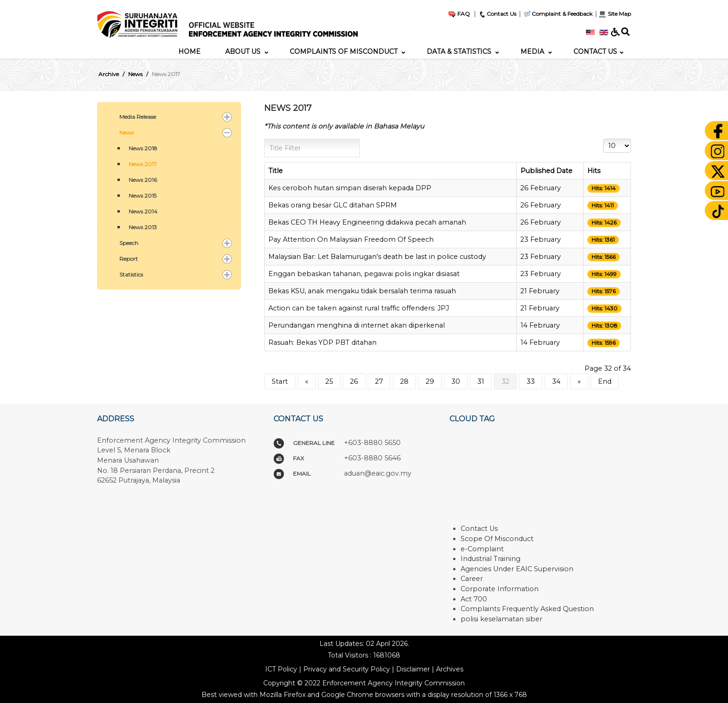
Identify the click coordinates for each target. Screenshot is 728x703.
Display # (603, 139)
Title (276, 171)
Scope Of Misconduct (497, 539)
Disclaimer (413, 669)
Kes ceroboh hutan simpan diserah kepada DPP (350, 188)
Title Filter (264, 139)
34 (556, 381)
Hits (594, 171)
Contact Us (497, 14)
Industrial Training (491, 559)
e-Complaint (482, 549)
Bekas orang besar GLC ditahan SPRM (333, 205)
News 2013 (143, 227)
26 (354, 381)
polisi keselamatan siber (501, 619)
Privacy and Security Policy (347, 669)
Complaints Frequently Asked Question (527, 609)
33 (531, 381)
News (127, 132)
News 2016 (143, 180)
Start (280, 381)
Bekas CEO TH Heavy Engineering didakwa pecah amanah (367, 222)
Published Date (546, 171)
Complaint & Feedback (562, 14)
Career (472, 579)
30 (456, 381)
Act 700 (474, 599)
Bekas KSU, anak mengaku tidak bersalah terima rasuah (362, 291)
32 (505, 381)
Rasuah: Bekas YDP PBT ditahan (322, 342)
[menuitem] (189, 52)
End (605, 381)
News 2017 (143, 164)
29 (430, 381)
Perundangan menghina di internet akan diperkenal (357, 325)
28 (404, 381)
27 (379, 381)
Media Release (138, 117)
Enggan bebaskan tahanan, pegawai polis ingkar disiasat (364, 274)
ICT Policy (281, 669)
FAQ (459, 14)
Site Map (614, 14)
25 (329, 381)
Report (129, 259)
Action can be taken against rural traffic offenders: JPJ (359, 308)
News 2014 (143, 211)
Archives (450, 669)
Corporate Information (500, 589)
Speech (129, 243)
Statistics (131, 274)
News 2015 (143, 196)
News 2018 (143, 148)
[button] (227, 117)
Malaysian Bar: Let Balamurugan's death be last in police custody (377, 257)
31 (481, 381)
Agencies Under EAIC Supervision (517, 569)
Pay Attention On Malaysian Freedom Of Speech (351, 239)
